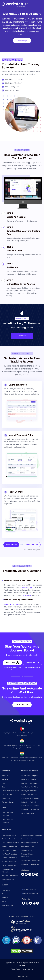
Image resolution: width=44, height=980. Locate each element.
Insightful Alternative (9, 846)
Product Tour (6, 798)
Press (4, 783)
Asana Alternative (28, 846)
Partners (5, 898)
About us (5, 776)
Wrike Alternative (8, 879)
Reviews (5, 779)
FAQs (4, 901)
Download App (22, 41)
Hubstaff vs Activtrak (29, 802)
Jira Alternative (27, 850)
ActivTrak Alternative (9, 854)
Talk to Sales (20, 705)
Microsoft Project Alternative (32, 835)
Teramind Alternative (9, 858)
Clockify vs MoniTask (29, 791)
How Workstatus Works (10, 791)
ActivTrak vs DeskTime (30, 787)
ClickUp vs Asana (28, 813)
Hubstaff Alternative (9, 835)
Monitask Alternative (9, 862)
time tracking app (26, 588)
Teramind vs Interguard (30, 776)
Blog (3, 787)
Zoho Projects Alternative (30, 861)
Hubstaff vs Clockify (29, 779)
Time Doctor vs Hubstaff (30, 810)
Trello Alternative (27, 839)
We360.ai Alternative (9, 850)
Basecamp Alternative (10, 876)
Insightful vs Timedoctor (30, 794)
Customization (7, 794)
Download (22, 336)
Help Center (6, 890)
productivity (27, 595)
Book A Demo (11, 545)
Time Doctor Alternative (10, 843)
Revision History (8, 802)
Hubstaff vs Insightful (29, 783)
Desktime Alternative (9, 839)
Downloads (6, 894)
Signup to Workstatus (12, 604)
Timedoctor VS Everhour (30, 798)
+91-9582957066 (30, 889)
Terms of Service (28, 969)
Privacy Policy (15, 969)
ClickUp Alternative (9, 865)
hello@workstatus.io (31, 893)
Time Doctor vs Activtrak (30, 806)
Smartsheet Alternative (30, 843)
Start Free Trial (32, 545)
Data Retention (7, 905)
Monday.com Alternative (30, 864)
